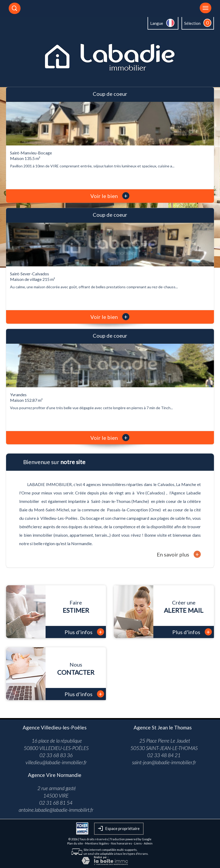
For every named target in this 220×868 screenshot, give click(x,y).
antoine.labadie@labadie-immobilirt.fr (56, 810)
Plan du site (75, 843)
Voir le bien (110, 196)
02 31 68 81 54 (56, 803)
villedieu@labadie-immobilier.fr (56, 762)
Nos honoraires (121, 843)
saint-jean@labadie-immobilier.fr (164, 762)
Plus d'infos (84, 632)
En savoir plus (179, 554)
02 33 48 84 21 (164, 755)
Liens (138, 843)
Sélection (192, 23)
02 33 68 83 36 (56, 755)
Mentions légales (97, 843)
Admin (148, 843)
